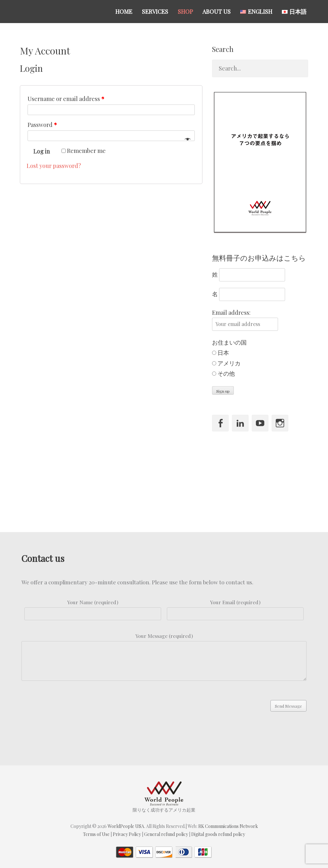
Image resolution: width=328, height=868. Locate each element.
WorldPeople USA (126, 826)
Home (124, 12)
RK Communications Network (228, 826)
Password (42, 125)
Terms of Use (96, 834)
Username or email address (66, 99)
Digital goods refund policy (218, 834)
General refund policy (166, 834)
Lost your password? (54, 166)
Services (155, 12)
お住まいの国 (229, 342)
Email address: (231, 313)
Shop (185, 12)
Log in (42, 151)
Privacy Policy (127, 834)
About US (217, 12)
